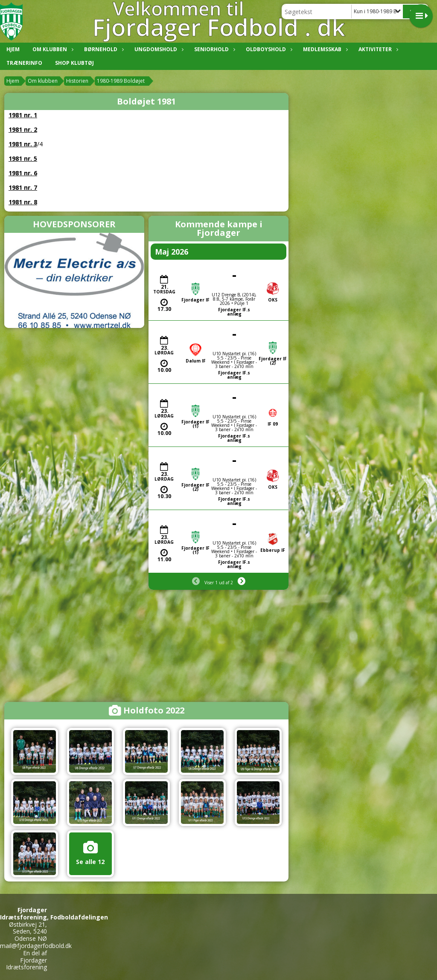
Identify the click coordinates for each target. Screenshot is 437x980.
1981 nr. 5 (23, 158)
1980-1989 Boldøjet (121, 81)
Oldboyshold (268, 49)
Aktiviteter (377, 49)
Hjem (13, 49)
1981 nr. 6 (23, 173)
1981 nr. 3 (23, 144)
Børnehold (103, 49)
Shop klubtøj (74, 63)
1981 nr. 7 (23, 187)
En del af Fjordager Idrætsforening (26, 960)
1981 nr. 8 (23, 202)
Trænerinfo (24, 63)
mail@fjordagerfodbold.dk (36, 946)
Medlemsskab (324, 49)
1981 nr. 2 (23, 129)
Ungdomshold (158, 49)
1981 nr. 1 (23, 115)
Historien (77, 81)
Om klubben (52, 49)
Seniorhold (214, 49)
